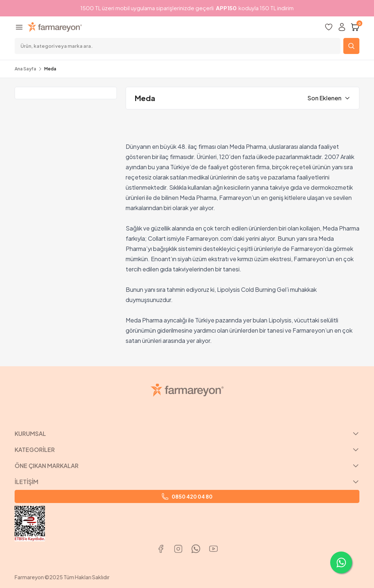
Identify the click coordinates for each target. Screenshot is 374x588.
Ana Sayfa (25, 69)
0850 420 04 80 (187, 496)
